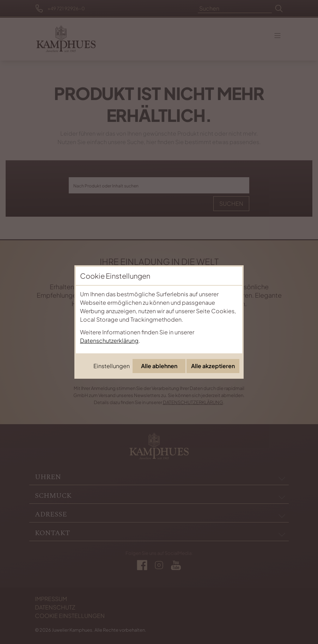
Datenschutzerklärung (109, 340)
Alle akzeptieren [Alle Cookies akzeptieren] (213, 366)
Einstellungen (112, 366)
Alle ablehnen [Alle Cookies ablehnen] (159, 366)
